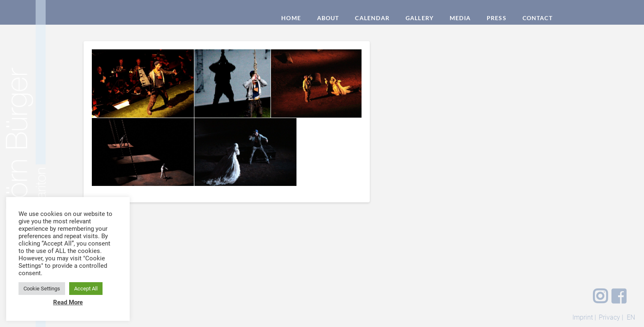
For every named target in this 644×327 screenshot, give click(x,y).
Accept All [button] (86, 289)
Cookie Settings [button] (42, 289)
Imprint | (584, 317)
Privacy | (611, 317)
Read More (68, 302)
